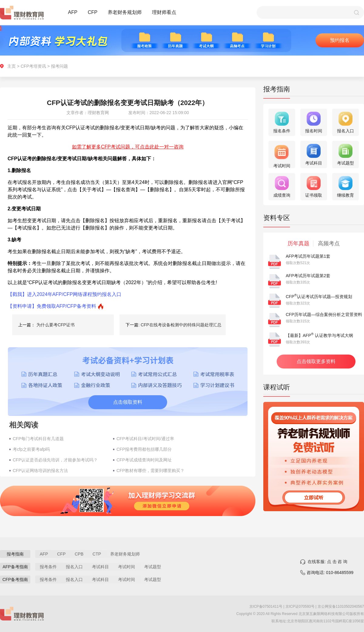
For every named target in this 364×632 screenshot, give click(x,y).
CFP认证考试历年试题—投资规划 (319, 297)
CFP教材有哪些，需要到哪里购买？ (150, 471)
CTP (97, 554)
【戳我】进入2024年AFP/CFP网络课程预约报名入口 (64, 294)
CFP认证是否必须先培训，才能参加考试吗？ (55, 460)
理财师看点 (164, 12)
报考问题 (59, 66)
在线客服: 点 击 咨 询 (327, 562)
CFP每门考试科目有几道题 (38, 439)
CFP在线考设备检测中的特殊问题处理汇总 (181, 325)
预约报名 (340, 40)
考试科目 (100, 567)
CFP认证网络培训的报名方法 (40, 471)
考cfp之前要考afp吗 (31, 449)
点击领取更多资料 (316, 361)
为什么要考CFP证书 (56, 325)
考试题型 (153, 567)
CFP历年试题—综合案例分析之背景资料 (324, 314)
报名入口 (74, 567)
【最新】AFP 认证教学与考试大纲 (319, 335)
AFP (73, 12)
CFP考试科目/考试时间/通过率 (145, 439)
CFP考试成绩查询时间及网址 (144, 460)
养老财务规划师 (125, 12)
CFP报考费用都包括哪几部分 (144, 449)
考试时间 (126, 567)
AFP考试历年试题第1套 (308, 256)
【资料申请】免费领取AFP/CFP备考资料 (52, 306)
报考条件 (48, 567)
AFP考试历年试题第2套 (308, 276)
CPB (79, 554)
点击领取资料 (128, 402)
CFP (93, 12)
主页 (12, 66)
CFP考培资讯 (33, 66)
